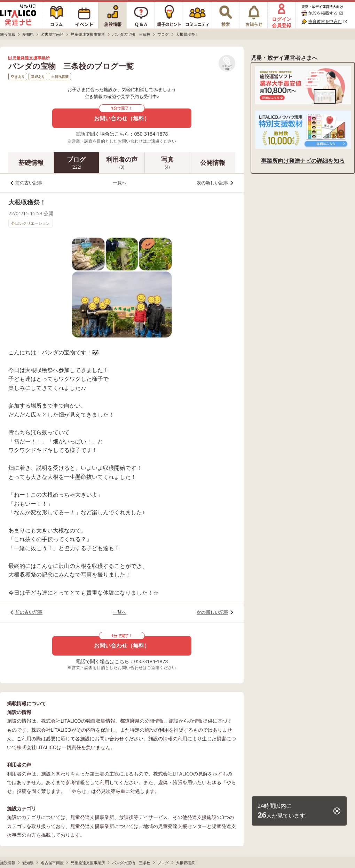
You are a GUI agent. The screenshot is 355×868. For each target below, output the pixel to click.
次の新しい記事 (212, 183)
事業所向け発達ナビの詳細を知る (303, 161)
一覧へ (120, 183)
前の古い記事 (29, 183)
